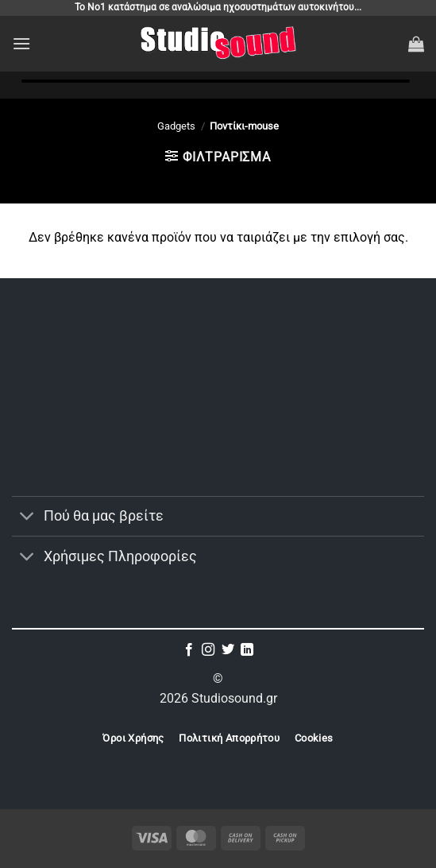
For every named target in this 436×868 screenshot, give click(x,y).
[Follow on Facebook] (189, 650)
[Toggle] (27, 518)
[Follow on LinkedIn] (247, 650)
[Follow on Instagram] (208, 650)
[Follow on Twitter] (228, 650)
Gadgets (176, 126)
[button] (21, 43)
